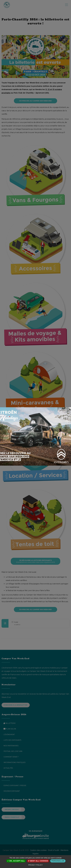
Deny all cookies (38, 861)
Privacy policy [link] (36, 865)
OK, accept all (16, 861)
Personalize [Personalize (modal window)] (58, 861)
